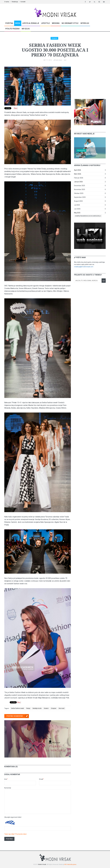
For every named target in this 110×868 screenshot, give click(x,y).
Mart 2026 (78, 174)
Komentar (8, 788)
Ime (6, 779)
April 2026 (78, 170)
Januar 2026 (78, 182)
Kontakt (23, 2)
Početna (9, 23)
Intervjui (85, 23)
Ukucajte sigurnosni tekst (13, 817)
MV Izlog (26, 29)
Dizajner (54, 708)
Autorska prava (72, 864)
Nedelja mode (37, 708)
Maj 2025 (77, 213)
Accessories (81, 150)
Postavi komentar (18, 716)
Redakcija (15, 2)
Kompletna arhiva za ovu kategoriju (88, 216)
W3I (66, 864)
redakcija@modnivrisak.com (84, 267)
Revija (28, 708)
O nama (7, 2)
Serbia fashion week (17, 708)
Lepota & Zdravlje (31, 23)
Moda (18, 23)
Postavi (9, 839)
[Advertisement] (90, 80)
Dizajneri (54, 38)
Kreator (46, 708)
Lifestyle (45, 23)
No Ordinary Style (70, 23)
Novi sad (62, 708)
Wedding (56, 23)
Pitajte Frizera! (13, 29)
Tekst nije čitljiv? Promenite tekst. (16, 834)
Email (41, 779)
